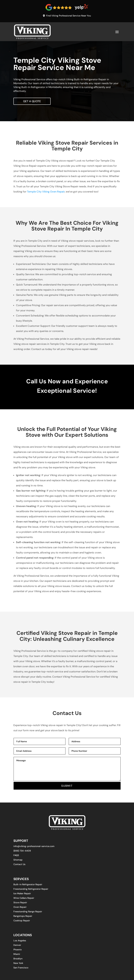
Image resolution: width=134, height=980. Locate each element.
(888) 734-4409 (22, 852)
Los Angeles (20, 941)
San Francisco (21, 968)
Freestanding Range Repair (28, 912)
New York (18, 964)
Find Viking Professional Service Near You (69, 16)
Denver (17, 946)
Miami (17, 955)
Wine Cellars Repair (24, 899)
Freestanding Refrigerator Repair (31, 890)
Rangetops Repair (23, 917)
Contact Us (19, 865)
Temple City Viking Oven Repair (46, 192)
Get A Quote (32, 102)
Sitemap (18, 861)
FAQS (16, 856)
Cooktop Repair (22, 921)
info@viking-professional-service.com (34, 847)
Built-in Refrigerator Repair (28, 885)
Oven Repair (20, 908)
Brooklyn (18, 959)
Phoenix (18, 950)
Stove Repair (20, 903)
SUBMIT (67, 786)
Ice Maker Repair (22, 894)
